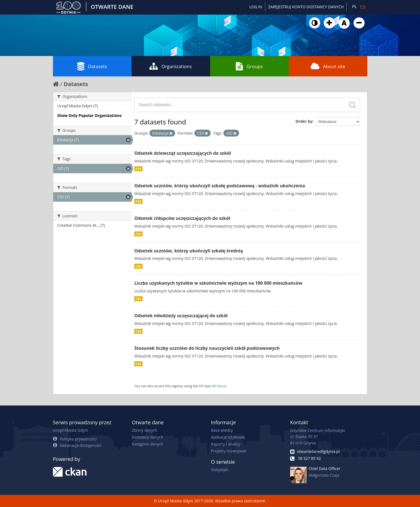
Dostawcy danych (147, 437)
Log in (256, 7)
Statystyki (220, 470)
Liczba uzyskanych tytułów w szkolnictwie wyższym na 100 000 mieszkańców (218, 283)
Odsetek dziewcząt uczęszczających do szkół (183, 153)
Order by (304, 121)
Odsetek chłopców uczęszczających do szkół (182, 218)
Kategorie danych (147, 444)
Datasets (92, 66)
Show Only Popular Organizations (89, 115)
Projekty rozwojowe (229, 451)
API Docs (218, 386)
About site (328, 66)
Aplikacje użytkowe (228, 437)
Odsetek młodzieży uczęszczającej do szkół (181, 316)
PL (355, 7)
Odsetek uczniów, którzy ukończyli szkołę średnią (189, 251)
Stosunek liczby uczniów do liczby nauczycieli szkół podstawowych (207, 348)
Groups (249, 66)
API (201, 386)
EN (363, 7)
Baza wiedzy (222, 430)
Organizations (171, 66)
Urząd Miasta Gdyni (70, 430)
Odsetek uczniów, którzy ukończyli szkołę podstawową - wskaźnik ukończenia (220, 186)
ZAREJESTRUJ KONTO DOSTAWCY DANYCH (306, 7)
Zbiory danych (145, 430)
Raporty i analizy (226, 444)
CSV (138, 169)
